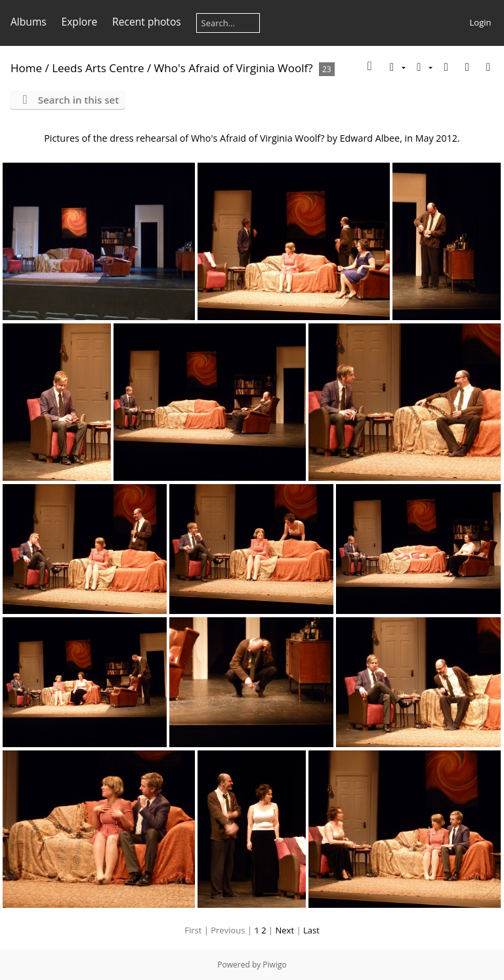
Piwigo (274, 965)
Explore (80, 22)
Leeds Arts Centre (98, 68)
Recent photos (147, 22)
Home (26, 68)
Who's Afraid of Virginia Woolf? (234, 68)
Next (285, 930)
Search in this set (78, 100)
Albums (29, 22)
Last (311, 930)
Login (481, 22)
